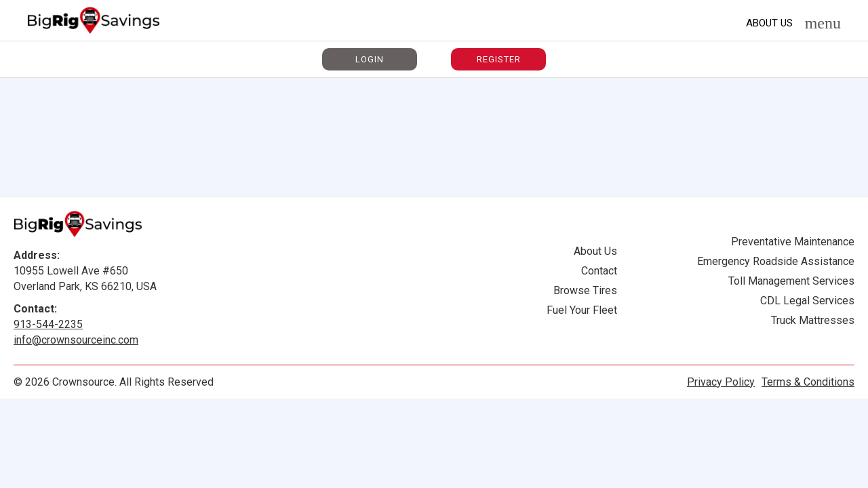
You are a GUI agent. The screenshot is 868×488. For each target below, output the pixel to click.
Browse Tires (585, 290)
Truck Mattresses (813, 320)
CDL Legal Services (807, 301)
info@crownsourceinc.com (76, 340)
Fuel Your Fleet (582, 310)
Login (370, 59)
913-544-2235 (48, 324)
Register (499, 59)
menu (823, 23)
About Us (769, 23)
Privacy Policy (721, 382)
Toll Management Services (791, 281)
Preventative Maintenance (793, 242)
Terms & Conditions (808, 382)
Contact (599, 271)
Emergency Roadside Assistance (776, 261)
